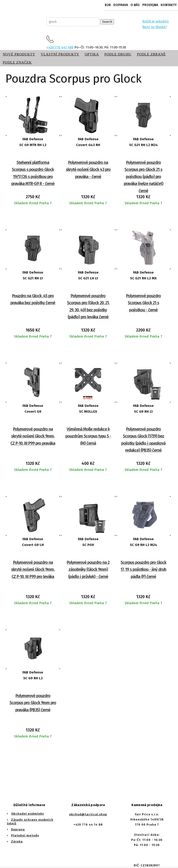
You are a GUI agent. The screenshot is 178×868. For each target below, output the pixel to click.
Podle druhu (118, 54)
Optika (92, 54)
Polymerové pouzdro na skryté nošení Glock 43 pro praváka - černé (88, 170)
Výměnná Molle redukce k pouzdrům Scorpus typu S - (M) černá (88, 436)
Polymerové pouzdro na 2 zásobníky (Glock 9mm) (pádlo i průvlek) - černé (88, 570)
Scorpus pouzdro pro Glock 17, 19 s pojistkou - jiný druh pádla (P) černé (143, 570)
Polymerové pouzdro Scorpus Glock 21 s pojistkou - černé (143, 303)
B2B (108, 5)
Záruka (17, 841)
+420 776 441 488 (60, 47)
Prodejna (150, 5)
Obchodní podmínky (28, 814)
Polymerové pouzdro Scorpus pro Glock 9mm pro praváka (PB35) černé (33, 703)
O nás (135, 5)
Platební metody (25, 835)
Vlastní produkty (60, 54)
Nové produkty (19, 54)
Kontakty (169, 5)
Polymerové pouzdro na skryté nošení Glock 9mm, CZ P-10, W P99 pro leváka (33, 570)
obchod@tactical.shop (88, 814)
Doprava (121, 5)
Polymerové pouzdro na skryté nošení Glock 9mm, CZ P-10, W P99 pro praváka (33, 436)
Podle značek (17, 62)
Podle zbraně (151, 54)
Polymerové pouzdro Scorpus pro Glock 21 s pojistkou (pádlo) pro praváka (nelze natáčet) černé (143, 177)
